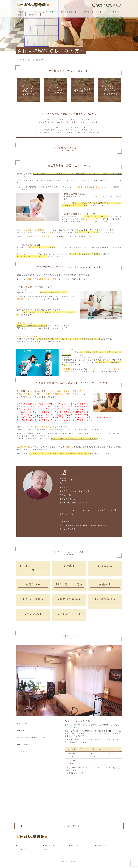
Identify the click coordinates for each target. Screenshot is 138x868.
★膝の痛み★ (33, 617)
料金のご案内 (38, 748)
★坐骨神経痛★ (105, 601)
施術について (102, 849)
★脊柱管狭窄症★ (69, 601)
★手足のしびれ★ (69, 617)
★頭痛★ (69, 566)
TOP (20, 849)
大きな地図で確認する (71, 828)
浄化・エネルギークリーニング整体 (38, 741)
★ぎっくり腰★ (33, 601)
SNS (46, 853)
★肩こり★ (33, 585)
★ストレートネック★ (33, 568)
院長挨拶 (38, 734)
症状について (75, 849)
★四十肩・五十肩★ (69, 585)
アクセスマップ (38, 755)
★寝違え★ (105, 566)
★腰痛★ (105, 585)
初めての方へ (38, 727)
